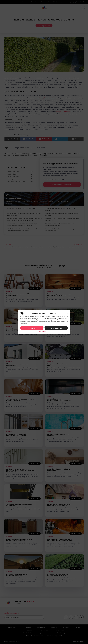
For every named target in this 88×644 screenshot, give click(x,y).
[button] (67, 313)
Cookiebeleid (43, 332)
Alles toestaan (32, 328)
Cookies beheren (56, 328)
